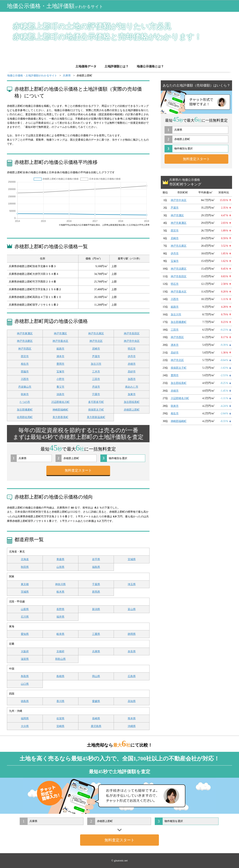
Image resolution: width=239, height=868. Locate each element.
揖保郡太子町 (96, 410)
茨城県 (25, 592)
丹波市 (96, 387)
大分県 (25, 726)
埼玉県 (132, 584)
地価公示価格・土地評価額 (55, 6)
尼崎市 (96, 349)
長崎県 (96, 718)
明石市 (132, 349)
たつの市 (25, 402)
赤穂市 (132, 364)
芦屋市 (96, 356)
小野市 (60, 379)
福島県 (96, 567)
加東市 (132, 394)
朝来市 (25, 394)
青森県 (60, 559)
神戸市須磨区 (25, 341)
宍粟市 (96, 394)
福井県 (60, 617)
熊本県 (132, 718)
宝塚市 (60, 372)
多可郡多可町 (96, 402)
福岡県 (25, 718)
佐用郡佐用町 (25, 417)
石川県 (25, 617)
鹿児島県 (96, 726)
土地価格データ (86, 66)
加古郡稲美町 (132, 402)
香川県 (60, 701)
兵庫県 (96, 651)
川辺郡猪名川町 (60, 402)
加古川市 (96, 364)
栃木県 (60, 592)
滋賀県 (25, 659)
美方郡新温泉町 (96, 417)
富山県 (132, 609)
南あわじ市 (132, 387)
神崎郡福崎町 (60, 410)
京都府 (60, 651)
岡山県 (96, 676)
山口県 (25, 684)
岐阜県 (60, 634)
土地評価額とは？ (116, 66)
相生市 (25, 364)
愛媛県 (96, 701)
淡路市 (60, 394)
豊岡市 (60, 364)
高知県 (132, 701)
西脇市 (25, 372)
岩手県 (96, 559)
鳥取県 (25, 676)
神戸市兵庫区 (96, 333)
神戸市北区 (96, 341)
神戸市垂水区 (60, 341)
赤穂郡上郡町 (132, 410)
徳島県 (25, 701)
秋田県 (25, 567)
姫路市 (60, 349)
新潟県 (96, 609)
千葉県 (96, 584)
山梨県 (25, 609)
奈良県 (132, 651)
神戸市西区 (25, 349)
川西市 (25, 379)
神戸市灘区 (60, 333)
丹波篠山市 (25, 387)
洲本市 (60, 356)
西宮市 (25, 356)
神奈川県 (60, 584)
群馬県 (96, 592)
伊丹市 (132, 356)
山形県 (60, 567)
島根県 (60, 676)
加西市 (132, 379)
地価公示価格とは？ (150, 66)
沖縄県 (132, 726)
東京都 (25, 584)
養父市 (60, 387)
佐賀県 (60, 718)
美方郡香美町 (60, 417)
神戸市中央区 (132, 341)
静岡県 (132, 634)
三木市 (96, 372)
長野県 (60, 609)
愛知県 (25, 634)
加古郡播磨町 (25, 410)
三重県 (96, 634)
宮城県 (132, 559)
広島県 (132, 676)
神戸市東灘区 (25, 333)
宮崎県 (60, 726)
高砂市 (132, 372)
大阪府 (25, 651)
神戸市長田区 (132, 333)
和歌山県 (60, 659)
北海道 (25, 559)
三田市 (96, 379)
